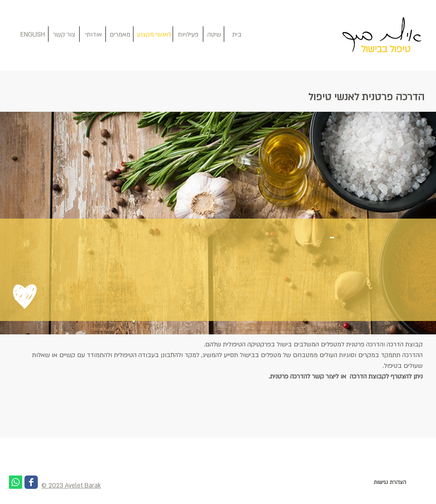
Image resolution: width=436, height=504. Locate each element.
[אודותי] (93, 35)
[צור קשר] (64, 35)
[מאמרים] (120, 35)
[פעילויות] (188, 35)
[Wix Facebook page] (31, 482)
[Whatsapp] (16, 482)
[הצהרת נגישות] (390, 482)
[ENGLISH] (32, 35)
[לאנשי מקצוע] (154, 35)
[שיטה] (214, 35)
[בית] (237, 35)
